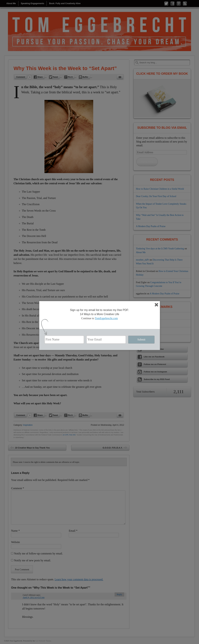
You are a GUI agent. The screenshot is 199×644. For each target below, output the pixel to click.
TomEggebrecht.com (106, 318)
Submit (141, 340)
